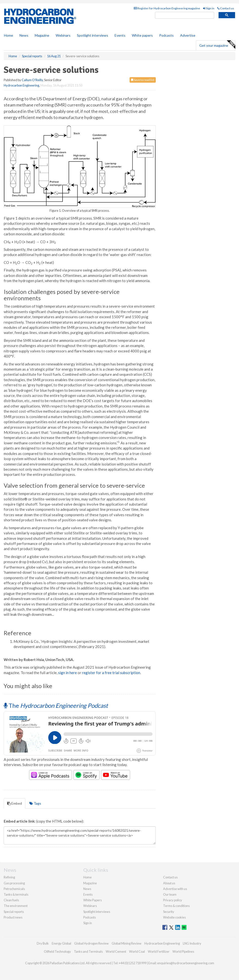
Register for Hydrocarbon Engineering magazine (167, 8)
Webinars (63, 35)
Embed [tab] (15, 803)
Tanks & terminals (16, 894)
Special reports (14, 912)
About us (169, 883)
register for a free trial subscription (111, 673)
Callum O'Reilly (32, 80)
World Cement (116, 951)
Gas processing (14, 883)
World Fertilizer (159, 951)
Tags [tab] (35, 803)
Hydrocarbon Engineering (21, 85)
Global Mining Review (127, 943)
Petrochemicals (14, 889)
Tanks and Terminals (88, 951)
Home (9, 35)
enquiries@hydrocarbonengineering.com (186, 963)
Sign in (209, 8)
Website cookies (174, 917)
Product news (13, 917)
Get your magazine (217, 45)
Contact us (226, 8)
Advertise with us (175, 889)
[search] (185, 15)
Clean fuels (11, 900)
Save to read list (143, 80)
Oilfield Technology (57, 951)
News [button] (24, 35)
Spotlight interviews (93, 35)
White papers (142, 35)
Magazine (42, 35)
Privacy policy (173, 900)
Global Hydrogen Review (91, 943)
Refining (9, 877)
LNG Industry (192, 943)
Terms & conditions (176, 906)
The (56, 705)
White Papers (93, 900)
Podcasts (166, 35)
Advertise (188, 35)
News (87, 889)
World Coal (137, 951)
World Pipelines (183, 951)
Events (120, 35)
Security (169, 912)
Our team (170, 894)
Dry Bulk (43, 943)
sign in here (68, 673)
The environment (16, 906)
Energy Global (61, 943)
